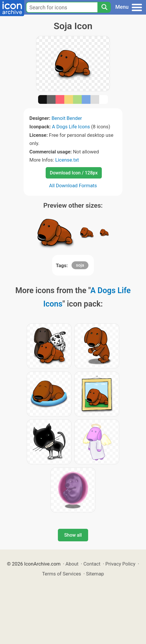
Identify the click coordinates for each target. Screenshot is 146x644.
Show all (73, 535)
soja (80, 265)
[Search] (104, 7)
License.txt (67, 160)
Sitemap (95, 574)
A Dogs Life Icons (71, 127)
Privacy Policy (120, 564)
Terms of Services (62, 574)
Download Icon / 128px (74, 173)
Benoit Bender (67, 118)
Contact (92, 564)
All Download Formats (73, 185)
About (72, 564)
